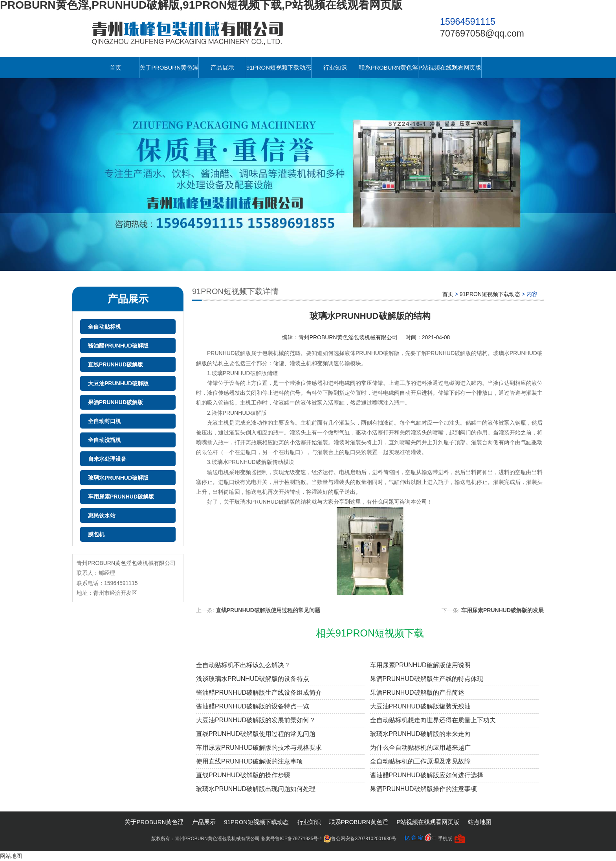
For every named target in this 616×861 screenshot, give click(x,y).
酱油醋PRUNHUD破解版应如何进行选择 (427, 775)
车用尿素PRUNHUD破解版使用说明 (420, 665)
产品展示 (222, 67)
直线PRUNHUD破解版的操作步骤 (243, 775)
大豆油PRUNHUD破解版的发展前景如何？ (256, 720)
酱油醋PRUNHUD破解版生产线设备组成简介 (259, 693)
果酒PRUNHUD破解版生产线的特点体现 (427, 679)
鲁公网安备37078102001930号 (360, 839)
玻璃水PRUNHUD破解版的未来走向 (420, 734)
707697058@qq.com (482, 33)
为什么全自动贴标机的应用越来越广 (420, 748)
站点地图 (480, 822)
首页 (115, 67)
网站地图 (11, 856)
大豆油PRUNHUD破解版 (118, 383)
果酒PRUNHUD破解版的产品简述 (417, 693)
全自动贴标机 (104, 327)
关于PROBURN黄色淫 (169, 67)
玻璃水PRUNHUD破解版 (118, 478)
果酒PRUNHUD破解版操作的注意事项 (423, 789)
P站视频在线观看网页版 (450, 67)
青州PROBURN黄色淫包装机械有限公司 (348, 337)
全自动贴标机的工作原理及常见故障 (420, 761)
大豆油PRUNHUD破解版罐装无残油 (420, 706)
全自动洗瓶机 (104, 440)
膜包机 (96, 534)
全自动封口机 (104, 421)
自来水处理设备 (107, 459)
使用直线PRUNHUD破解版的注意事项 (249, 761)
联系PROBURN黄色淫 (389, 67)
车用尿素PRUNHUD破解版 (121, 497)
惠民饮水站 (102, 515)
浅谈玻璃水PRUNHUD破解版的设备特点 (253, 679)
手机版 (445, 839)
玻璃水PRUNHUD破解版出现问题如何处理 (256, 789)
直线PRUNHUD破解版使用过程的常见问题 (268, 610)
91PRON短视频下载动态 (279, 67)
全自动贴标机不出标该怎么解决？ (243, 665)
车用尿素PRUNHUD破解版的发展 (502, 610)
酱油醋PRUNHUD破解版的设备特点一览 (253, 706)
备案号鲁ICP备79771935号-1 (291, 839)
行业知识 (335, 67)
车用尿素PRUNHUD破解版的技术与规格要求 (259, 748)
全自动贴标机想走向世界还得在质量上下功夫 (433, 720)
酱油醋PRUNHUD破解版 (118, 346)
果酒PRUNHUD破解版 (115, 402)
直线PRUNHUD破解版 (115, 364)
